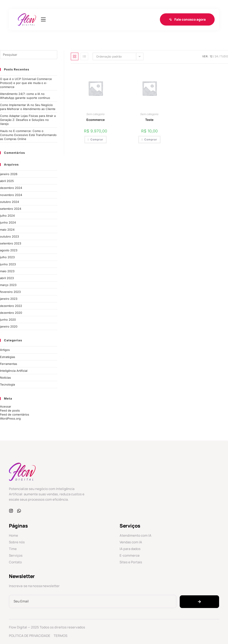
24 (216, 56)
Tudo (224, 56)
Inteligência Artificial (14, 371)
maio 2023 (7, 271)
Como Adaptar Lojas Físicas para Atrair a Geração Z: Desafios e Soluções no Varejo (28, 120)
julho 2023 (7, 257)
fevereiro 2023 (10, 292)
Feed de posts (10, 410)
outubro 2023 (9, 236)
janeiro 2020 (9, 326)
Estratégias (8, 357)
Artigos (5, 350)
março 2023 (8, 285)
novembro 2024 (11, 195)
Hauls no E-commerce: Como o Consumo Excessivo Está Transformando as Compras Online (28, 135)
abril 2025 (7, 181)
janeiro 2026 (9, 174)
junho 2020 (8, 320)
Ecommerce (96, 120)
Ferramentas (9, 364)
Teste (149, 120)
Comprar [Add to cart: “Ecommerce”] (97, 139)
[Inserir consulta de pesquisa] (29, 55)
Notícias (5, 378)
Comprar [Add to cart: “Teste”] (151, 139)
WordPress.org (10, 418)
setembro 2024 (11, 209)
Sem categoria (95, 114)
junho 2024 (8, 222)
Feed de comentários (15, 414)
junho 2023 (8, 264)
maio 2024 (7, 230)
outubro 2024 (9, 202)
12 (211, 56)
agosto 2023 (9, 250)
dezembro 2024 (11, 188)
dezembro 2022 (11, 306)
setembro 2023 (11, 243)
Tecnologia (7, 384)
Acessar (6, 406)
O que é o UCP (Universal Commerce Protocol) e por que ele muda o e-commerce (26, 83)
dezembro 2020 (11, 313)
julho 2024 (7, 216)
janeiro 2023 (9, 299)
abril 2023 (7, 278)
